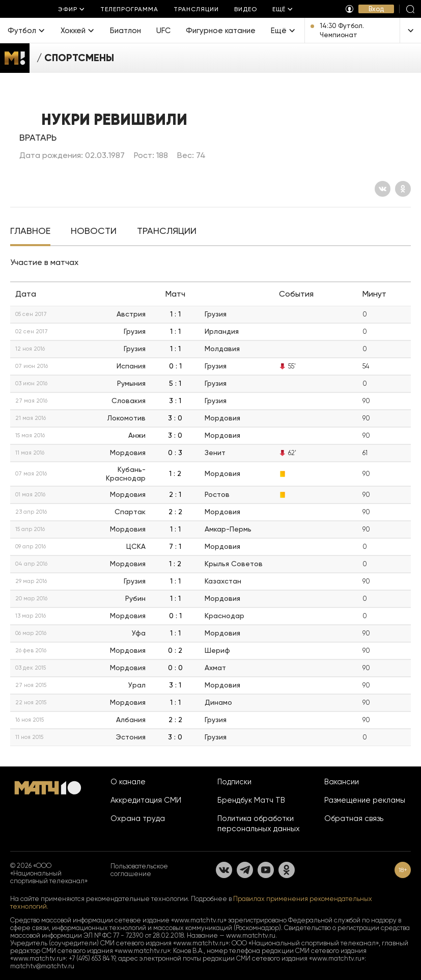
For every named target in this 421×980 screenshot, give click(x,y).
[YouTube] (266, 870)
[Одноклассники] (403, 189)
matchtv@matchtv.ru (42, 966)
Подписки (234, 782)
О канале (128, 782)
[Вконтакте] (383, 189)
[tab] (30, 232)
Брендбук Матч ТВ (251, 800)
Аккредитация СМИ (146, 800)
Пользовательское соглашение (139, 870)
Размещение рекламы (365, 800)
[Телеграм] (245, 870)
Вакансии (342, 782)
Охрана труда (138, 818)
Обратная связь (354, 818)
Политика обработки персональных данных (259, 824)
